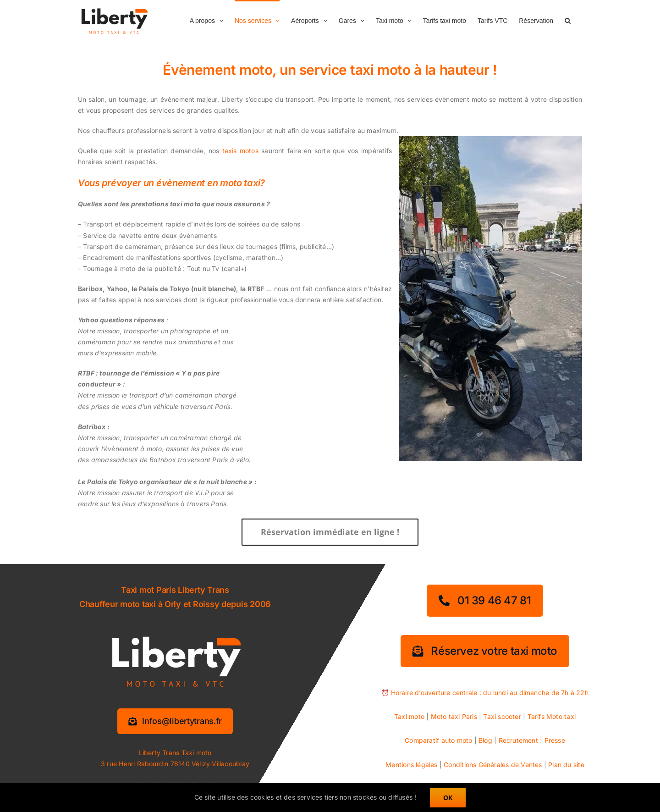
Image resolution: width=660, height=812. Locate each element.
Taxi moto (409, 716)
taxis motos (240, 151)
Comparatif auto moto (438, 740)
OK (448, 798)
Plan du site (566, 765)
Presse (555, 740)
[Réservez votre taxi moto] (485, 651)
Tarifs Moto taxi (552, 716)
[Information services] (175, 721)
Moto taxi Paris (454, 716)
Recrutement (518, 740)
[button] (568, 20)
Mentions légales (411, 765)
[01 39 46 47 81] (485, 601)
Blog (485, 740)
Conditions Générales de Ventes (493, 765)
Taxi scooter (502, 716)
